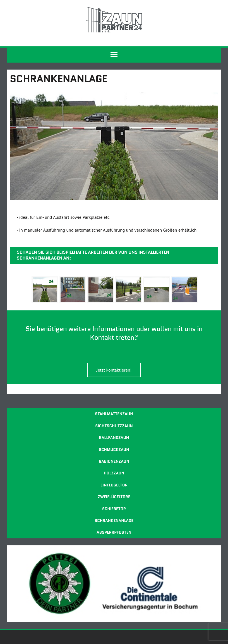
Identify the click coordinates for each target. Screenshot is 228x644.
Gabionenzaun (114, 461)
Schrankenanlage (114, 521)
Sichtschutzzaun (114, 426)
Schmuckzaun (114, 450)
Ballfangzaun (114, 438)
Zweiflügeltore (114, 497)
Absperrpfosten (114, 532)
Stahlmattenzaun (114, 414)
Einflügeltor (114, 485)
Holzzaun (114, 473)
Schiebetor (114, 509)
